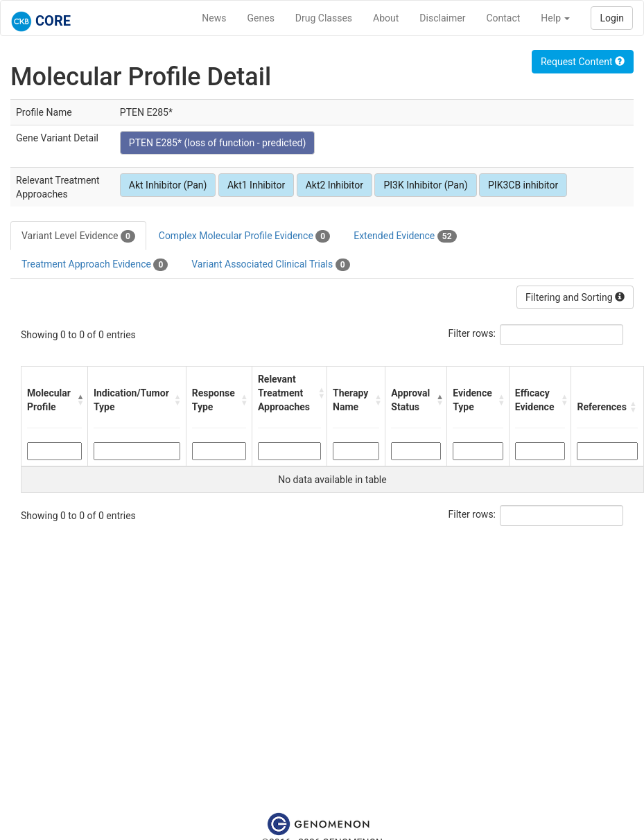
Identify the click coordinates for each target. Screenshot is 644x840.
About (386, 18)
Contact (503, 18)
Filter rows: (472, 333)
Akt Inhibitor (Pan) (168, 185)
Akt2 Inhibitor (334, 185)
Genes (261, 18)
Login (612, 18)
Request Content (583, 62)
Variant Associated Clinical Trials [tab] (270, 265)
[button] (79, 400)
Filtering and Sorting (575, 297)
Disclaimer (442, 18)
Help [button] (555, 18)
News (214, 18)
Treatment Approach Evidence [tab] (95, 265)
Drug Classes (324, 18)
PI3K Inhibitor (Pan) (425, 185)
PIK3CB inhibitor (523, 185)
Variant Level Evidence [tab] (78, 236)
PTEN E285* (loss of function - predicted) (218, 143)
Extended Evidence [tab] (405, 236)
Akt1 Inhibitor (256, 185)
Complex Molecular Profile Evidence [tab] (244, 236)
